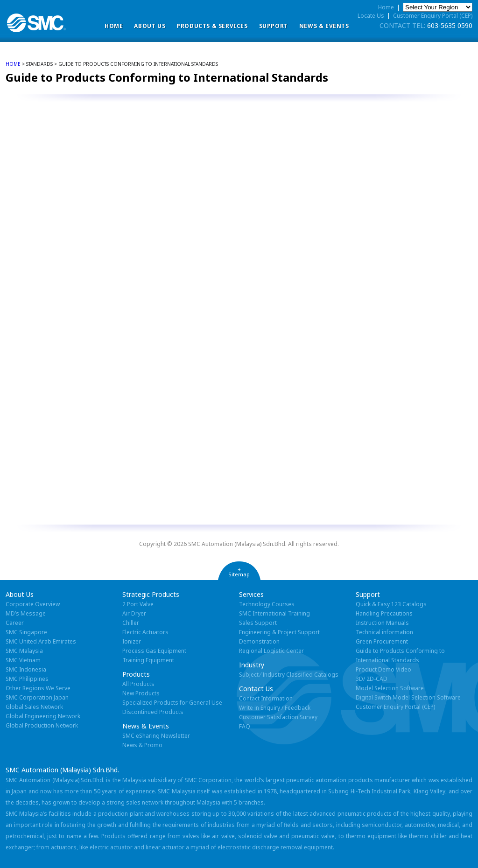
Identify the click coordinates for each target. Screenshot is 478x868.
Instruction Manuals (382, 623)
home (13, 64)
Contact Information (266, 698)
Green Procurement (382, 641)
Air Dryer (134, 613)
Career (15, 623)
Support (274, 26)
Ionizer (132, 641)
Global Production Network (42, 725)
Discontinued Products (153, 712)
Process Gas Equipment (154, 651)
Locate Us (371, 16)
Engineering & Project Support (279, 632)
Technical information (384, 632)
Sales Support (258, 623)
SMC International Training (274, 613)
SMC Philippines (27, 679)
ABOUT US (150, 26)
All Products (138, 684)
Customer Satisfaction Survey (278, 717)
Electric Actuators (145, 632)
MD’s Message (26, 613)
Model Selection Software (390, 688)
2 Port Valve (138, 604)
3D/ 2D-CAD (372, 679)
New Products (141, 693)
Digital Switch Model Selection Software (408, 697)
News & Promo (142, 745)
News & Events (324, 26)
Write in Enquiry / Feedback (275, 708)
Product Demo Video (383, 669)
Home (114, 26)
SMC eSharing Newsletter (156, 736)
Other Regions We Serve (38, 688)
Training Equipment (148, 660)
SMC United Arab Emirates (41, 641)
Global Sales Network (34, 707)
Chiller (131, 623)
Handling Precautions (384, 613)
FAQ (245, 726)
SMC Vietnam (23, 660)
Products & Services (212, 26)
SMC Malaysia (24, 651)
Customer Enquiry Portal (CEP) (433, 16)
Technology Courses (267, 604)
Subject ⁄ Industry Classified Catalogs (289, 675)
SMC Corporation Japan (37, 697)
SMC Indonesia (26, 669)
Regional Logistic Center (271, 651)
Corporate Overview (33, 604)
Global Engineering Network (43, 716)
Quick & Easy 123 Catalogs (391, 604)
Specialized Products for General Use (172, 703)
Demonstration (259, 641)
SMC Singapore (26, 632)
